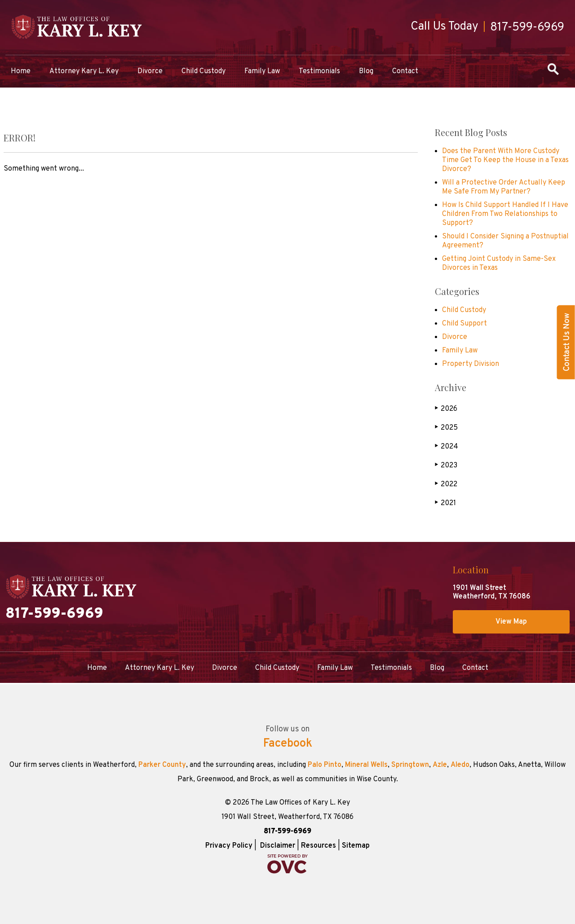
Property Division (471, 364)
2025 (446, 428)
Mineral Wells (366, 765)
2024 (447, 447)
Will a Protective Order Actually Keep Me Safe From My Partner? (504, 187)
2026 (446, 409)
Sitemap (356, 846)
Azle (440, 765)
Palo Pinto (325, 765)
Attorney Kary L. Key (84, 71)
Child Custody (203, 71)
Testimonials (319, 71)
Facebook (288, 744)
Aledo (460, 765)
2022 (446, 484)
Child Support (464, 324)
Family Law (262, 71)
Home (21, 71)
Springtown (410, 765)
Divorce (150, 71)
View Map (511, 622)
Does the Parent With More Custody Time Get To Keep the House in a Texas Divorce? (505, 160)
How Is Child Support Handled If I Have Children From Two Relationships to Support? (505, 214)
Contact (405, 71)
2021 (445, 503)
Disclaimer (278, 846)
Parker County (162, 765)
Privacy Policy (229, 846)
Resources (318, 846)
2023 (446, 465)
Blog (366, 71)
